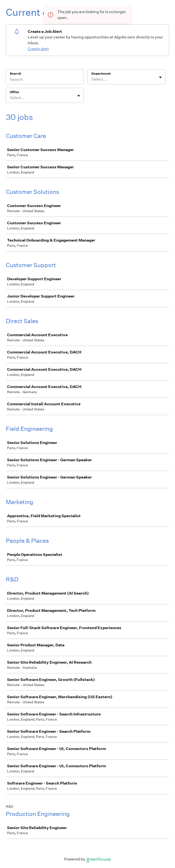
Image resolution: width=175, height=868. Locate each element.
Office (14, 92)
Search (15, 74)
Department (101, 74)
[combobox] (92, 79)
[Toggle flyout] (160, 77)
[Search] (45, 80)
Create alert (38, 49)
